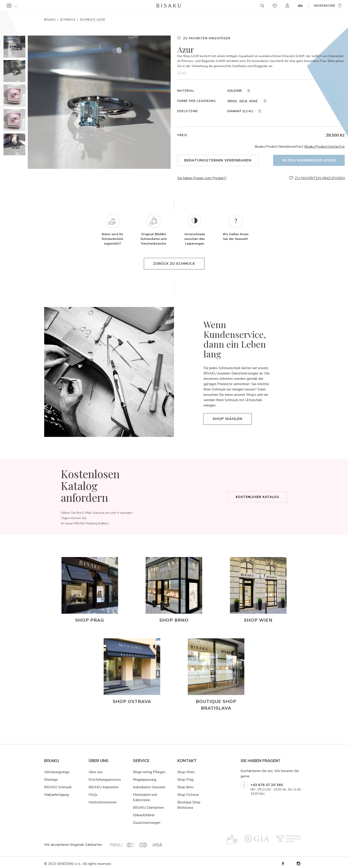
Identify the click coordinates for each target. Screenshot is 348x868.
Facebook (283, 861)
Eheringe (51, 776)
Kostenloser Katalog (257, 494)
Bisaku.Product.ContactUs (324, 147)
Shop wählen (227, 416)
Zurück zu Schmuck (174, 261)
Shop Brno (185, 784)
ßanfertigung (59, 792)
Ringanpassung (145, 776)
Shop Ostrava (188, 792)
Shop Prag (185, 776)
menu (18, 6)
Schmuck (68, 20)
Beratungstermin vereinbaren (218, 160)
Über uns (96, 769)
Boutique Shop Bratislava (189, 802)
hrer (152, 812)
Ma (47, 792)
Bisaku (50, 20)
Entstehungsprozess (105, 776)
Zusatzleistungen (147, 820)
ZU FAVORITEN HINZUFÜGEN (207, 38)
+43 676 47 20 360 (267, 782)
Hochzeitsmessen (103, 799)
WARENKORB (324, 6)
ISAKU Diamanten (150, 804)
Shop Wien (186, 769)
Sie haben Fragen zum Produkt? (202, 175)
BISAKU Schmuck (58, 784)
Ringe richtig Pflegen (149, 769)
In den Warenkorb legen (309, 160)
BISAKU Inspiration (104, 784)
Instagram (298, 861)
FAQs (93, 792)
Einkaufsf (140, 812)
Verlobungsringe (57, 769)
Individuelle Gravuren (149, 784)
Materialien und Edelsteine (145, 794)
